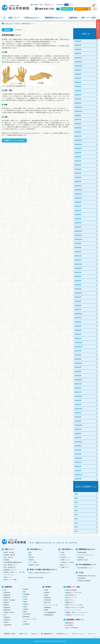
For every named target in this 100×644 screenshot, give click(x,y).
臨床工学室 (48, 602)
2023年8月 (78, 157)
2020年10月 (78, 268)
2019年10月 (78, 293)
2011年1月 (78, 454)
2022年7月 (78, 206)
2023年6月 (78, 165)
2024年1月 (78, 136)
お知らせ (34, 634)
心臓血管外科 (8, 625)
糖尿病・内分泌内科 (10, 600)
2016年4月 (78, 371)
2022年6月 (78, 210)
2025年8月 (78, 74)
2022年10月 (78, 198)
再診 (30, 555)
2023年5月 (78, 169)
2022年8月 (78, 202)
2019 (76, 523)
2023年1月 (78, 186)
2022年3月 (78, 219)
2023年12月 (78, 140)
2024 (76, 502)
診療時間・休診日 (38, 5)
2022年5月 (78, 215)
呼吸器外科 (7, 617)
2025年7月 (78, 78)
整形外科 (26, 589)
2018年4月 (78, 330)
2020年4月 (78, 276)
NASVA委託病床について (85, 568)
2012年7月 (78, 429)
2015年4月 (78, 388)
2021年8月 (78, 243)
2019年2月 (78, 305)
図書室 (46, 610)
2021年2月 (78, 256)
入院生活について (65, 557)
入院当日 (63, 555)
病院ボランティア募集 (10, 580)
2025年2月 (78, 99)
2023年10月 (78, 148)
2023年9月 (78, 153)
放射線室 (47, 593)
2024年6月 (78, 124)
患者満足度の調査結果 (84, 581)
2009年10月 (78, 475)
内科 (5, 590)
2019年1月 (78, 310)
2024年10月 (78, 111)
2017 (76, 531)
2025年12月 (78, 58)
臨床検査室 (48, 598)
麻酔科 (25, 602)
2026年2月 (78, 49)
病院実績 (6, 560)
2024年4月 (78, 132)
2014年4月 (78, 405)
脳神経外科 (7, 620)
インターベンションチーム (73, 610)
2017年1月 (78, 359)
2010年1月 (78, 471)
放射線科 (26, 609)
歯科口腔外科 (27, 614)
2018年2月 (78, 334)
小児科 (25, 599)
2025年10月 (78, 66)
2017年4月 (78, 355)
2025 (76, 498)
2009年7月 (78, 479)
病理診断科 (26, 624)
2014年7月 (78, 400)
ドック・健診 (33, 562)
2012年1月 (78, 438)
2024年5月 (78, 128)
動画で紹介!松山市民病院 (36, 578)
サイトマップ (92, 634)
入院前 (62, 552)
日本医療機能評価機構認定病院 (13, 562)
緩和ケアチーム (70, 600)
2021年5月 (78, 252)
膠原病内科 (7, 608)
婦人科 (25, 597)
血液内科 (6, 602)
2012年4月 (78, 434)
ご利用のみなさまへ (31, 18)
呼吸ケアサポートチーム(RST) (74, 605)
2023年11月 (78, 144)
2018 (76, 527)
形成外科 (26, 604)
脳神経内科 (7, 610)
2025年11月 (78, 62)
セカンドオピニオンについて (86, 555)
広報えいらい (8, 577)
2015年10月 (78, 380)
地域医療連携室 (82, 552)
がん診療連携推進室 (50, 612)
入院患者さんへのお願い (67, 562)
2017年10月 (78, 347)
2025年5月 (78, 87)
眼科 (25, 592)
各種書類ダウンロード (10, 570)
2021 (76, 515)
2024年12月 (78, 107)
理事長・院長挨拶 (9, 552)
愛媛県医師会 (69, 623)
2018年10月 (78, 314)
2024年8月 (78, 116)
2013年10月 (78, 409)
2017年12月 (78, 343)
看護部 (46, 590)
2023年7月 (78, 161)
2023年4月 (78, 173)
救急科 (25, 612)
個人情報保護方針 (47, 634)
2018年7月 (78, 318)
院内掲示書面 (82, 578)
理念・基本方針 (8, 557)
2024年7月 (78, 120)
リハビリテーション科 (30, 619)
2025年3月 (78, 95)
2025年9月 (78, 70)
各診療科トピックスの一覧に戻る (14, 140)
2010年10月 (78, 458)
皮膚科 (25, 607)
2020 (76, 519)
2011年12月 (78, 442)
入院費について (65, 567)
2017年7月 (78, 351)
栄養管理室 (48, 600)
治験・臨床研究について (11, 565)
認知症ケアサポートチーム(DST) (75, 608)
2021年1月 (78, 260)
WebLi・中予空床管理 (72, 628)
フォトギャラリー (9, 575)
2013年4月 (78, 417)
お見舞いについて (65, 560)
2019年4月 (78, 301)
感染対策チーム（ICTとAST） (74, 593)
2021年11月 (78, 235)
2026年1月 (78, 53)
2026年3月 (78, 45)
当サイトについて (78, 634)
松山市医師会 (69, 625)
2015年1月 (78, 392)
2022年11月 (78, 194)
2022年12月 (78, 190)
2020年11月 (78, 264)
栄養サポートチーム (71, 598)
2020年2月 (78, 285)
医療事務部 (48, 608)
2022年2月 (78, 223)
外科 (5, 615)
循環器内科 (7, 595)
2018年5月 (78, 326)
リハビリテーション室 (51, 605)
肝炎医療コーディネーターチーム (75, 615)
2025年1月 (78, 103)
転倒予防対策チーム (71, 595)
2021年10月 (78, 239)
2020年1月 (78, 289)
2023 (76, 506)
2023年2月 (78, 182)
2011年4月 (78, 450)
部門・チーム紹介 (89, 18)
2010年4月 (78, 466)
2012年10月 (78, 425)
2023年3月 (78, 177)
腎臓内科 (6, 605)
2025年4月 (78, 91)
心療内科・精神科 (9, 612)
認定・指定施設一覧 (10, 567)
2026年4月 (78, 41)
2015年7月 (78, 384)
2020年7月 (78, 272)
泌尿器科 (6, 622)
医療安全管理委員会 (71, 590)
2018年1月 (78, 338)
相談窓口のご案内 (34, 565)
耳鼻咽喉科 (26, 594)
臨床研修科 (26, 617)
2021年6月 (78, 248)
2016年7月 (78, 367)
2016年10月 (78, 363)
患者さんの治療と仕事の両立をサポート (40, 573)
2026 (76, 494)
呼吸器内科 (7, 598)
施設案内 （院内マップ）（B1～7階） (15, 572)
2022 (76, 511)
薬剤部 (46, 595)
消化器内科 (7, 593)
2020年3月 (78, 281)
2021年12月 (78, 231)
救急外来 (32, 560)
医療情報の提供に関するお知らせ (87, 576)
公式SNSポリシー (62, 634)
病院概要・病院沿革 (10, 555)
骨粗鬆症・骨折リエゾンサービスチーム (77, 612)
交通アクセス (50, 5)
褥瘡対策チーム (70, 602)
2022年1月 (78, 227)
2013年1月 (78, 421)
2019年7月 (78, 297)
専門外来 (32, 557)
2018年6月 (78, 322)
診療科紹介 (73, 18)
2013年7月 (78, 413)
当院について (14, 18)
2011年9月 (78, 446)
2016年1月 (78, 376)
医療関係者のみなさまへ (55, 18)
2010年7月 (78, 462)
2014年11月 (78, 396)
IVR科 (25, 622)
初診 (30, 552)
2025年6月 (78, 82)
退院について (64, 565)
